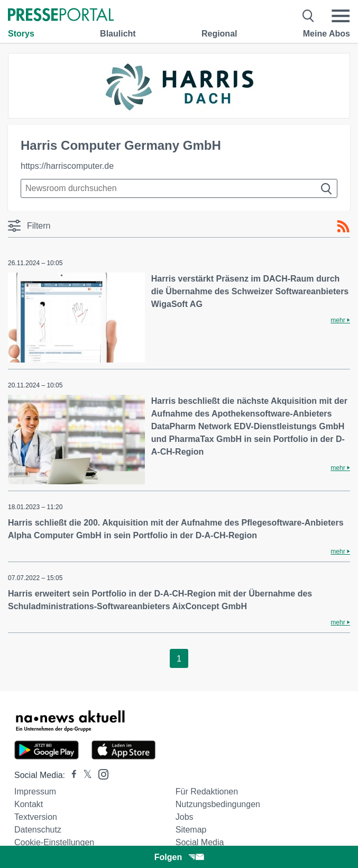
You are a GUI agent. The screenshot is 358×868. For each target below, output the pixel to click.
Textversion (36, 817)
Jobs (185, 817)
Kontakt (29, 804)
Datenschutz (38, 830)
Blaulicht (118, 34)
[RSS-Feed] (343, 227)
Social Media (200, 842)
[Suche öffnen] (309, 16)
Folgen (179, 857)
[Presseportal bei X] (84, 775)
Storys (21, 34)
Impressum (35, 792)
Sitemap (191, 830)
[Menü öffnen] (341, 16)
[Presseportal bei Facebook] (71, 775)
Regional (219, 34)
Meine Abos (327, 34)
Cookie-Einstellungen (54, 842)
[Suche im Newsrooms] (179, 188)
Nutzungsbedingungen (218, 804)
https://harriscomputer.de (67, 166)
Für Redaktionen (207, 792)
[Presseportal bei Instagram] (100, 774)
